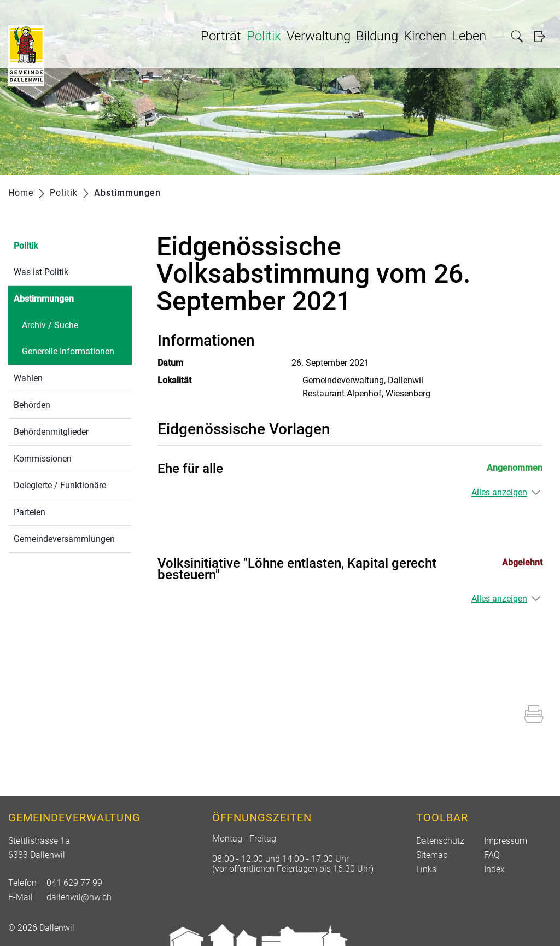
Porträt (221, 36)
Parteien (30, 512)
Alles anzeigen (499, 492)
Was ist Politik (41, 272)
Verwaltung (319, 36)
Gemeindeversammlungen (64, 539)
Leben (469, 36)
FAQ (492, 855)
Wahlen (28, 378)
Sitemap (432, 855)
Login (543, 36)
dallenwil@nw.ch (79, 897)
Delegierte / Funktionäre (60, 485)
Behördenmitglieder (51, 432)
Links (426, 869)
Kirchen (425, 36)
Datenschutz (440, 841)
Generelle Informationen (68, 351)
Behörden (32, 405)
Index (494, 869)
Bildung (377, 36)
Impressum (506, 841)
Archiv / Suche (50, 325)
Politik (264, 36)
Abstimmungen (70, 298)
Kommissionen (43, 459)
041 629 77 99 (74, 883)
